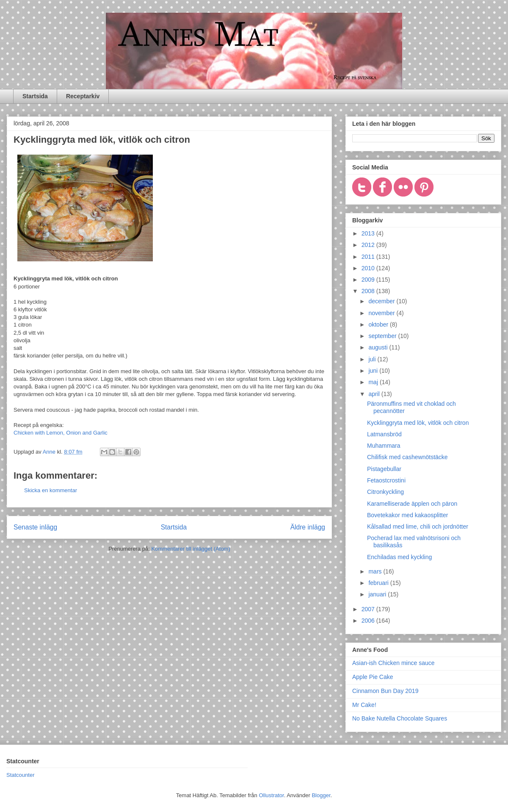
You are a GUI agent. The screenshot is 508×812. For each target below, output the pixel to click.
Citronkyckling (385, 492)
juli (373, 359)
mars (376, 571)
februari (379, 583)
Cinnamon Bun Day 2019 (385, 691)
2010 (369, 268)
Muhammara (384, 446)
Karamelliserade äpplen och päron (412, 504)
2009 (369, 280)
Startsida (35, 96)
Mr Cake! (364, 705)
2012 (369, 245)
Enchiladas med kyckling (399, 557)
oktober (379, 324)
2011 (369, 257)
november (382, 313)
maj (374, 382)
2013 (369, 233)
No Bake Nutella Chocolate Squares (400, 718)
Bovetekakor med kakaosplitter (407, 515)
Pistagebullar (384, 469)
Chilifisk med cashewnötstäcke (407, 457)
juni (374, 371)
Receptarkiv (83, 96)
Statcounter (21, 775)
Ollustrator (271, 795)
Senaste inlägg (35, 527)
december (382, 301)
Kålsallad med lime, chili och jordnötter (418, 527)
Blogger (321, 795)
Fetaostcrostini (386, 480)
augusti (379, 347)
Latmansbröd (384, 434)
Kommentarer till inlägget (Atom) (190, 549)
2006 (369, 621)
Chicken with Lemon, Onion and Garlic (61, 433)
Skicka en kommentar (51, 490)
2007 (369, 609)
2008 (369, 291)
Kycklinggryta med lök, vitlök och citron (418, 423)
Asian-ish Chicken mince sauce (393, 663)
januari (378, 594)
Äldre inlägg (308, 527)
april (375, 394)
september (383, 336)
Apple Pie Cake (373, 677)
